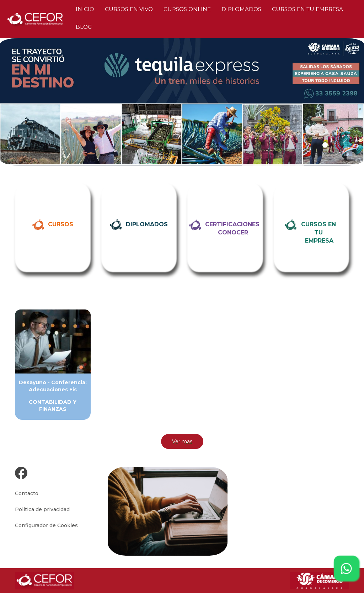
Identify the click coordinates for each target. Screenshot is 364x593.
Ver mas (182, 441)
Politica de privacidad (42, 509)
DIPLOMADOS (241, 9)
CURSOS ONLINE (187, 9)
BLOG (84, 27)
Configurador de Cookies (46, 525)
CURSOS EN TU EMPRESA (307, 9)
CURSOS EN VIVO (129, 9)
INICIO (85, 9)
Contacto (27, 493)
